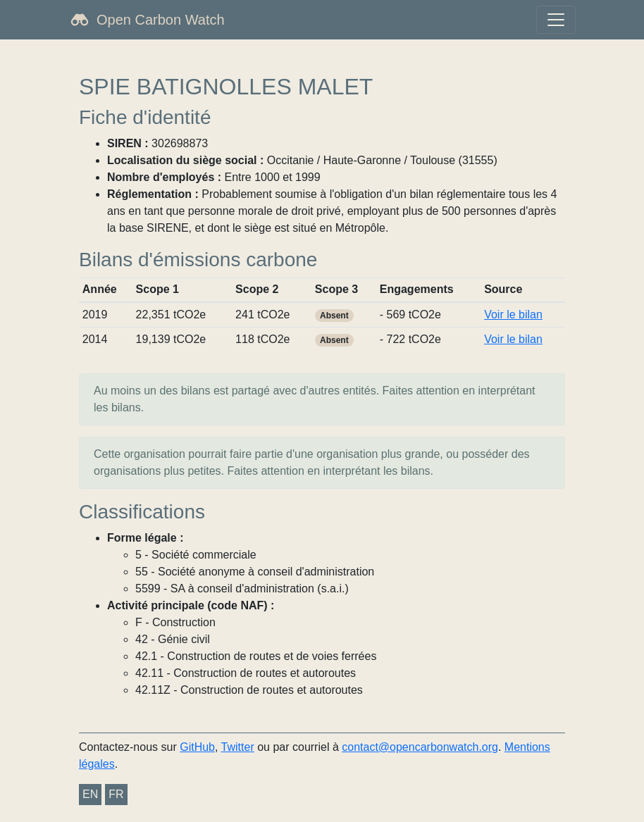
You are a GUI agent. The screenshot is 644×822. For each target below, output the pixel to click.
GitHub (197, 747)
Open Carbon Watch (161, 20)
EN (90, 794)
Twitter (238, 747)
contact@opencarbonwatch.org (420, 747)
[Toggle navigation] (556, 20)
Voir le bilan (513, 315)
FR (116, 794)
